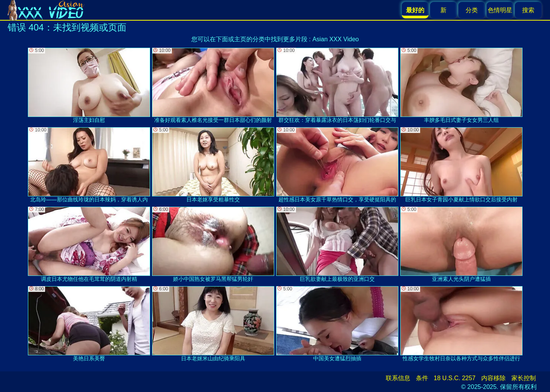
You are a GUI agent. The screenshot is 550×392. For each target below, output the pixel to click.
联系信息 (398, 378)
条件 (422, 378)
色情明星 (500, 10)
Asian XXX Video (336, 39)
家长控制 (524, 378)
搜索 (528, 10)
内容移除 (493, 378)
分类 (472, 10)
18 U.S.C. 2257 (455, 378)
